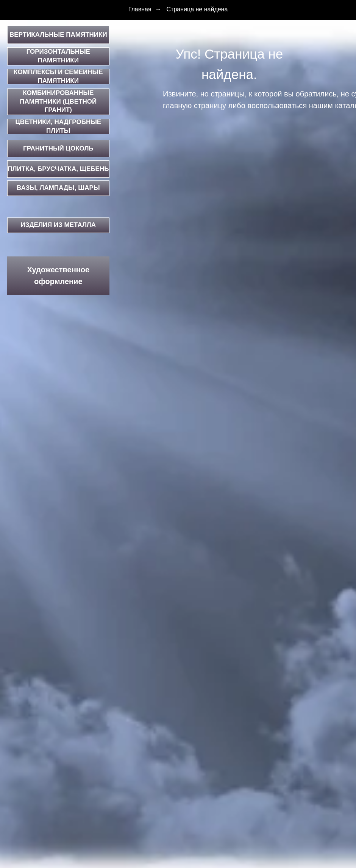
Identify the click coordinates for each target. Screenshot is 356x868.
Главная (140, 9)
